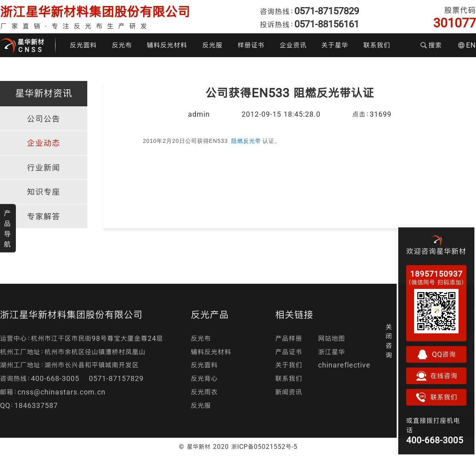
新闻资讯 (289, 392)
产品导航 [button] (8, 229)
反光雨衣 (204, 392)
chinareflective (344, 365)
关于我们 (289, 365)
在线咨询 (436, 376)
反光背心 (204, 378)
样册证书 (251, 45)
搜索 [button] (431, 45)
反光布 (122, 45)
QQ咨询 (436, 354)
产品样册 (289, 338)
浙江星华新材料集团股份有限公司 (95, 12)
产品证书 (289, 352)
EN (467, 45)
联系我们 (377, 45)
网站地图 (332, 338)
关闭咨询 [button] (389, 341)
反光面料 (83, 45)
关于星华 (335, 45)
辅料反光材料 (167, 45)
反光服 (212, 45)
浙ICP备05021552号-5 (264, 446)
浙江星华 (332, 352)
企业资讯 (293, 45)
